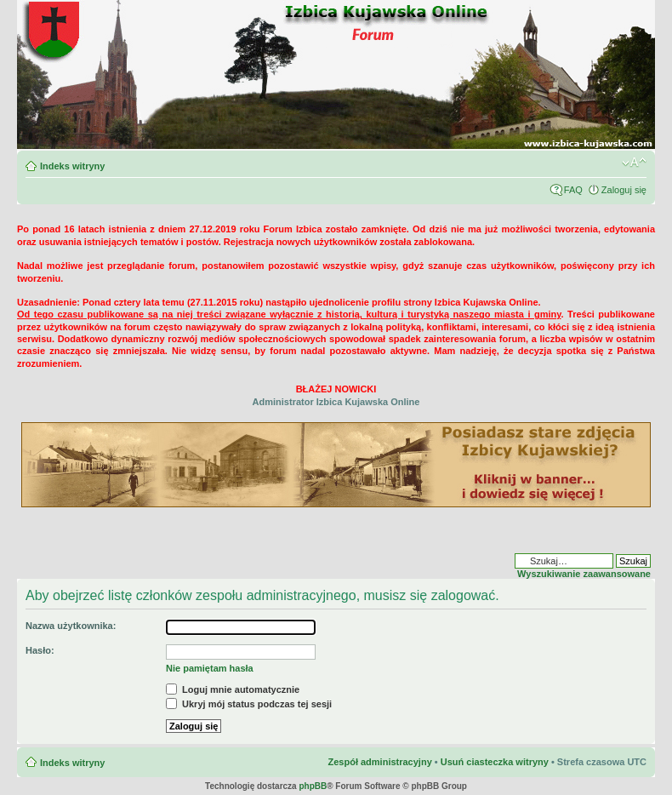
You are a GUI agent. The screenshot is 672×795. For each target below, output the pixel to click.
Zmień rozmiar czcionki (634, 163)
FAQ (573, 190)
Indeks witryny (72, 166)
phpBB (313, 786)
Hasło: (40, 650)
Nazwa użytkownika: (71, 626)
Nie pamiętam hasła (210, 668)
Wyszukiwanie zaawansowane (584, 574)
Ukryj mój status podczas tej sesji (249, 704)
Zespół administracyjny (379, 762)
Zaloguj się (624, 190)
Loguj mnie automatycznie (233, 689)
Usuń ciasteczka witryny (495, 762)
